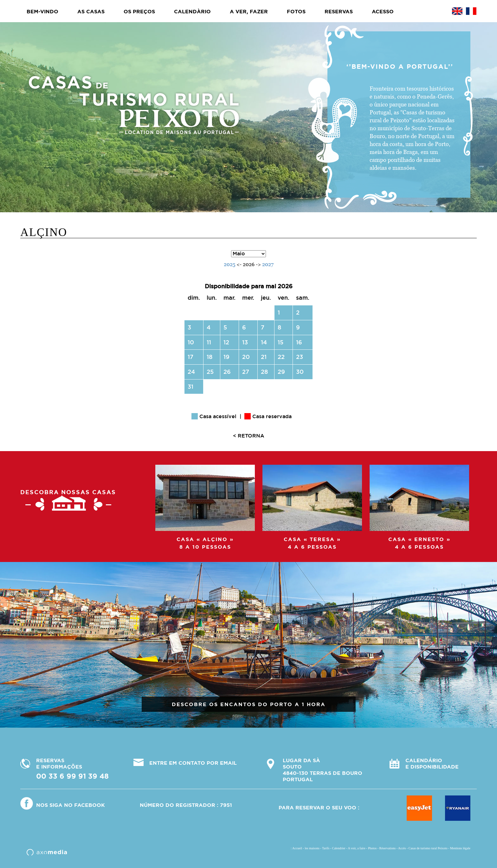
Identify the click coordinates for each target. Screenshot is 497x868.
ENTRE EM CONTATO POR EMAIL (193, 763)
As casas (91, 11)
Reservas (339, 11)
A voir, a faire (356, 848)
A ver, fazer (249, 11)
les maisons (312, 848)
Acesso (383, 11)
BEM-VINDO (42, 11)
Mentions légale (460, 848)
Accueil (297, 848)
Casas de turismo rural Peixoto (428, 848)
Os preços (139, 11)
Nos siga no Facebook (71, 805)
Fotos (296, 11)
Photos (372, 848)
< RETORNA (249, 436)
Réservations (388, 848)
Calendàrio (192, 11)
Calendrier (339, 848)
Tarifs (326, 848)
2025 (229, 264)
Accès (402, 848)
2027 (268, 264)
